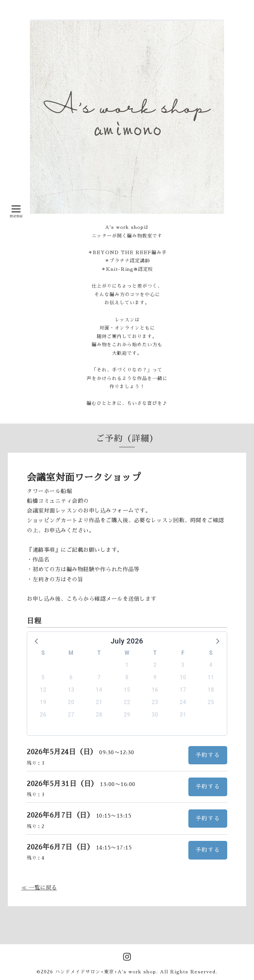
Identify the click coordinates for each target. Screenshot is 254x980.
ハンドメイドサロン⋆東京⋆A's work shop (106, 972)
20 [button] (71, 702)
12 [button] (43, 690)
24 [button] (183, 702)
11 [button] (211, 677)
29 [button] (127, 715)
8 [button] (127, 677)
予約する (208, 755)
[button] (37, 641)
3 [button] (183, 665)
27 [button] (71, 715)
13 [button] (71, 690)
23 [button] (155, 702)
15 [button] (127, 690)
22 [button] (127, 702)
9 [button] (155, 677)
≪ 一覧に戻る (39, 888)
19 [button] (43, 702)
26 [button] (43, 715)
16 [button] (155, 690)
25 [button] (211, 702)
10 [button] (183, 677)
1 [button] (127, 665)
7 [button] (99, 677)
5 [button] (43, 677)
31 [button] (183, 715)
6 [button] (71, 677)
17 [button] (183, 690)
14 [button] (99, 690)
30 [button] (155, 715)
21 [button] (99, 702)
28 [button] (99, 715)
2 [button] (155, 665)
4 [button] (211, 665)
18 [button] (211, 690)
